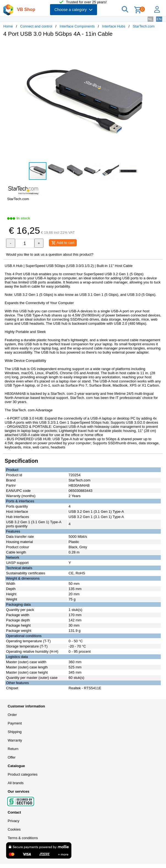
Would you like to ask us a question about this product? (50, 254)
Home (8, 26)
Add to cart (63, 243)
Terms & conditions (23, 838)
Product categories (23, 774)
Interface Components (77, 26)
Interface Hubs (114, 26)
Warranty (15, 740)
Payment (15, 723)
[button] (158, 47)
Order (12, 715)
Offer (12, 757)
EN (159, 19)
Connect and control (36, 26)
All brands (16, 783)
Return (13, 749)
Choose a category (74, 10)
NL (150, 19)
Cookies (14, 829)
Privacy (14, 821)
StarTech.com (144, 26)
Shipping (15, 732)
